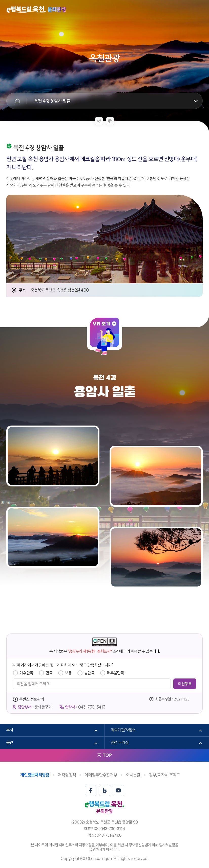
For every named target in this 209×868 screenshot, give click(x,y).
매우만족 (27, 673)
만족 (49, 673)
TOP (107, 755)
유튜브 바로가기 (119, 791)
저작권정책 (67, 775)
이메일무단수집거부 (101, 775)
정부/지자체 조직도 (165, 775)
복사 (110, 121)
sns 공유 (99, 121)
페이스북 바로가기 (91, 791)
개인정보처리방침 (35, 775)
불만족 (89, 673)
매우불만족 (116, 673)
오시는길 (133, 775)
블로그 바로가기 (105, 791)
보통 (68, 673)
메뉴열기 (199, 10)
